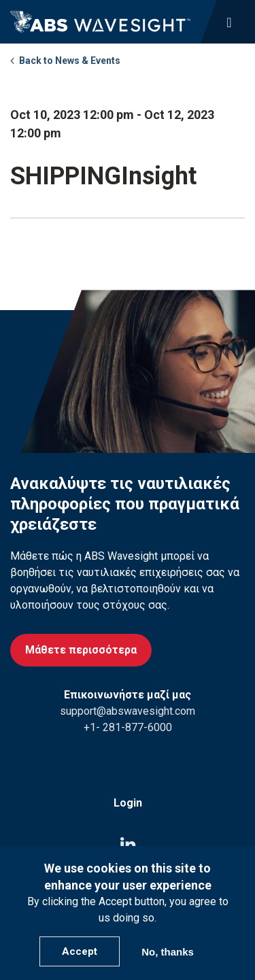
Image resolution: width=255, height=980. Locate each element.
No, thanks (168, 952)
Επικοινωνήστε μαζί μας (128, 695)
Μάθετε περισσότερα (81, 650)
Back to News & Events (70, 61)
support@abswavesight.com (128, 711)
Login (128, 803)
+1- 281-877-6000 (128, 727)
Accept (80, 951)
